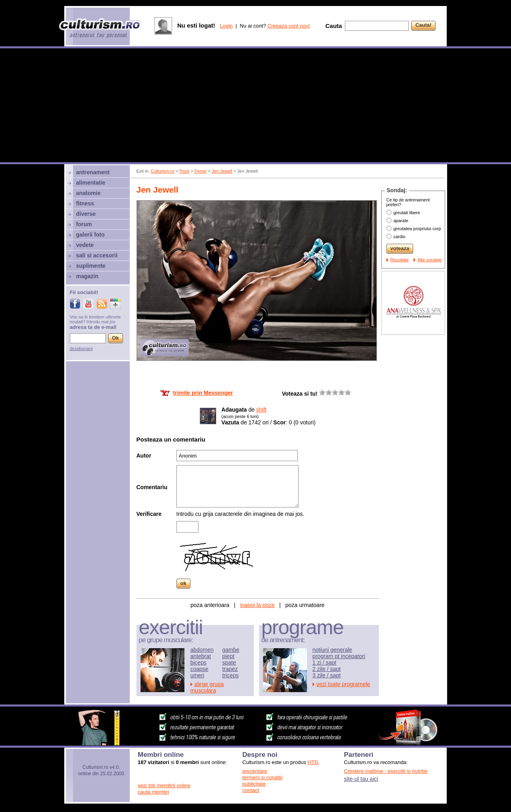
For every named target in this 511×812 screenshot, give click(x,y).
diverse (86, 214)
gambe (231, 650)
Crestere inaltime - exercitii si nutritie (386, 771)
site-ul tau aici (361, 779)
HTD (313, 762)
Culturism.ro (163, 171)
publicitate (254, 784)
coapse (199, 669)
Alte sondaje (430, 260)
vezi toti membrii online (164, 785)
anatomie (88, 193)
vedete (85, 245)
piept (228, 656)
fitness (85, 203)
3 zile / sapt (327, 675)
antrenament (93, 172)
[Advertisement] (255, 106)
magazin (87, 276)
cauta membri (153, 792)
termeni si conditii (262, 777)
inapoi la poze (257, 605)
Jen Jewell (222, 171)
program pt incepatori (339, 656)
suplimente (91, 266)
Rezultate (400, 260)
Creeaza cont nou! (289, 26)
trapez (230, 669)
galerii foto (91, 235)
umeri (197, 675)
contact (251, 790)
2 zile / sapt (327, 669)
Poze (184, 171)
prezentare (255, 771)
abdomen (202, 650)
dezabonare (81, 348)
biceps (198, 663)
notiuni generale (333, 650)
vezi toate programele (344, 684)
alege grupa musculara (207, 687)
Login (226, 26)
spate (229, 663)
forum (84, 224)
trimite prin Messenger (203, 393)
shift (261, 410)
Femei (201, 171)
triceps (231, 675)
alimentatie (91, 183)
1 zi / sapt (325, 663)
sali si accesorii (97, 255)
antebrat (201, 656)
